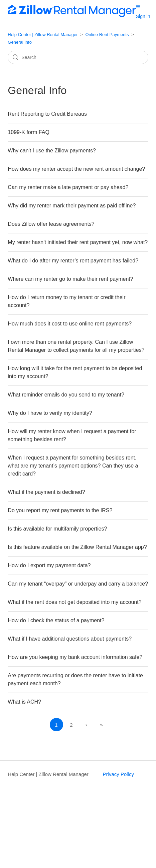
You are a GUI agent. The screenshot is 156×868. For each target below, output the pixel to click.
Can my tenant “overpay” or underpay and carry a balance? (78, 584)
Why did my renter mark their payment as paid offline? (72, 206)
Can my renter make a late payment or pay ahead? (68, 187)
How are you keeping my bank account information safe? (75, 657)
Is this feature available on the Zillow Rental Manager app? (77, 547)
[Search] (78, 57)
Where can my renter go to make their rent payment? (70, 279)
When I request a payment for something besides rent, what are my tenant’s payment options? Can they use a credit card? (73, 466)
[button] (138, 6)
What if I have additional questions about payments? (70, 639)
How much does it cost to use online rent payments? (70, 324)
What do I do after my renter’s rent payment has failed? (73, 261)
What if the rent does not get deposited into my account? (74, 602)
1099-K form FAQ (29, 132)
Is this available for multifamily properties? (57, 529)
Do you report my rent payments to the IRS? (60, 510)
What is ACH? (24, 702)
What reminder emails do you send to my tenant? (66, 395)
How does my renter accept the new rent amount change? (76, 169)
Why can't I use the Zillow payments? (52, 151)
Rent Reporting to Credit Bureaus (47, 114)
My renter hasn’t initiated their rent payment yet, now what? (78, 242)
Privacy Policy (118, 774)
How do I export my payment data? (49, 565)
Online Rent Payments (107, 35)
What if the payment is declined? (46, 492)
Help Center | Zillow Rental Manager (43, 35)
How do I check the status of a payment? (56, 620)
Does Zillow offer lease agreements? (51, 224)
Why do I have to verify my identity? (50, 413)
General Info (20, 42)
